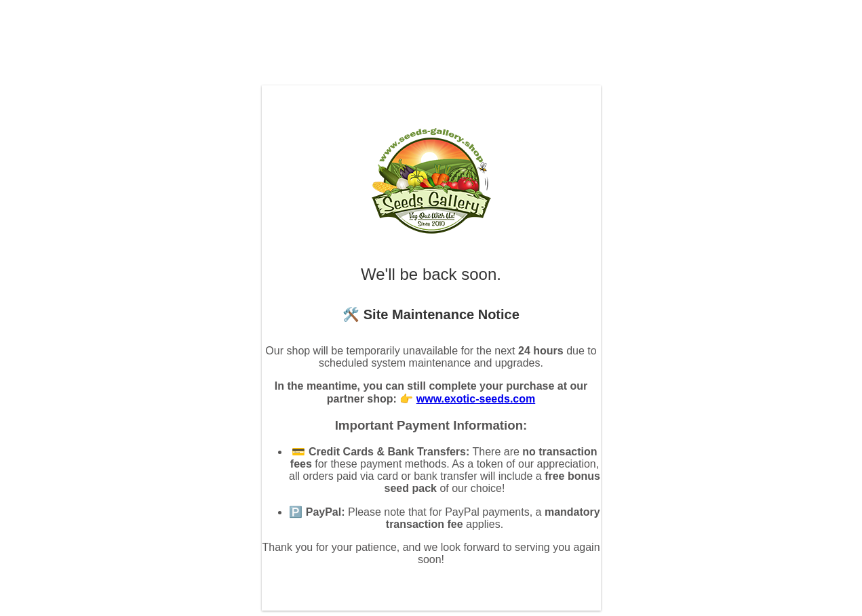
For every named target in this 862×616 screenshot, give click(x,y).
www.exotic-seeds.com (476, 399)
